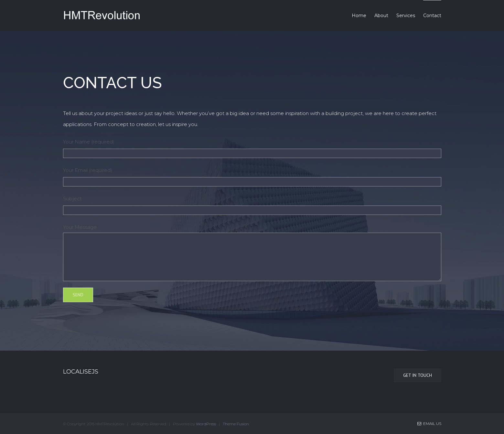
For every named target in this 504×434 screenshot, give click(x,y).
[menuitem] (363, 16)
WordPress (206, 424)
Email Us (429, 423)
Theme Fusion (236, 424)
